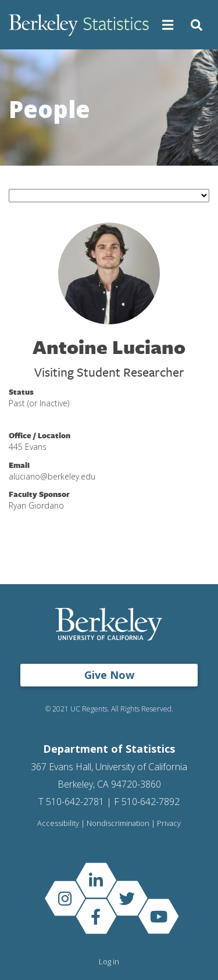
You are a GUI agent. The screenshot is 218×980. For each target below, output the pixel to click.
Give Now (109, 675)
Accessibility (58, 823)
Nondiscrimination (118, 823)
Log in (109, 961)
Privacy (169, 823)
